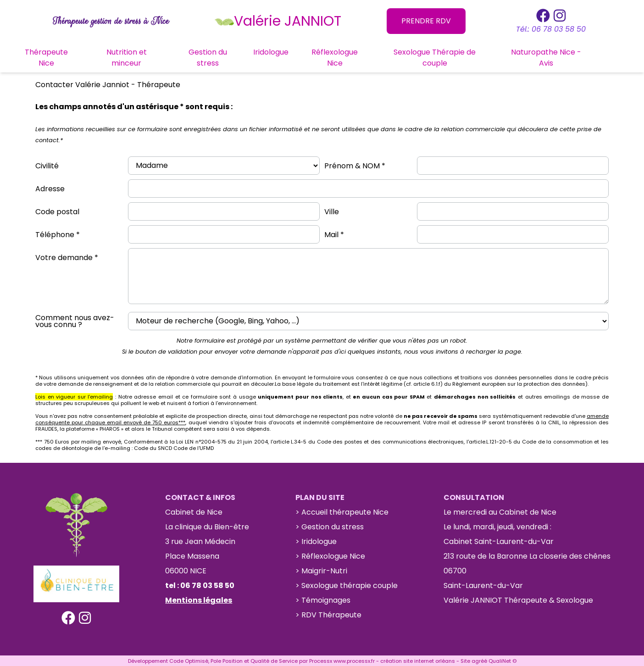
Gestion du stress (227, 57)
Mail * (334, 234)
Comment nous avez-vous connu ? (75, 320)
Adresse (50, 188)
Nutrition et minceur (146, 57)
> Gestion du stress (330, 526)
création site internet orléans (418, 660)
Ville (332, 211)
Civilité (47, 165)
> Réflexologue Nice (330, 555)
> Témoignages (323, 599)
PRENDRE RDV (426, 21)
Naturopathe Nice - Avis (565, 57)
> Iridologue (316, 541)
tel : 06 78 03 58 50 (200, 585)
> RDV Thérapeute (328, 614)
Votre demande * (67, 257)
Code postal (57, 211)
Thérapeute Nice (66, 57)
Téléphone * (58, 234)
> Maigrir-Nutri (321, 570)
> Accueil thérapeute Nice (342, 511)
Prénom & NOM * (355, 165)
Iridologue (291, 51)
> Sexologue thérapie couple (347, 585)
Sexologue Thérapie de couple (454, 57)
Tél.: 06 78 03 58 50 (551, 29)
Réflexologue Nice (354, 57)
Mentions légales (199, 599)
